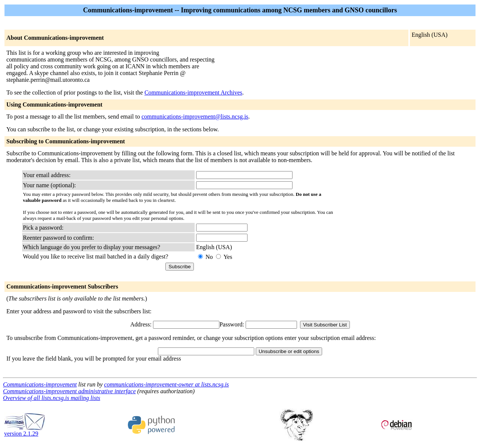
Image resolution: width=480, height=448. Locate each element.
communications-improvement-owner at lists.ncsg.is (167, 384)
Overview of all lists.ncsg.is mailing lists (52, 398)
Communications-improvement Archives (193, 92)
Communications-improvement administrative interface (69, 391)
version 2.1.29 (25, 431)
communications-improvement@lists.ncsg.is (195, 117)
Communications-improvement (40, 384)
